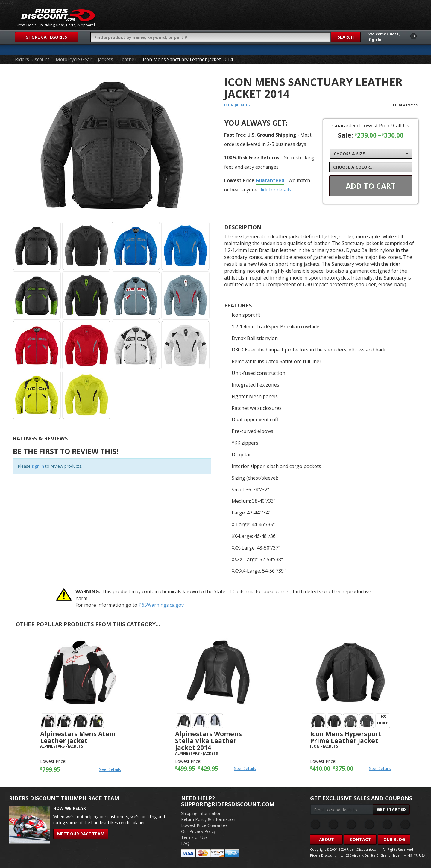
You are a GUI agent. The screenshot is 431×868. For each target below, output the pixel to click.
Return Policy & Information (208, 819)
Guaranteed (270, 180)
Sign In (375, 39)
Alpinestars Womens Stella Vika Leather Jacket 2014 (208, 741)
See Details (110, 769)
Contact (360, 839)
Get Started (391, 809)
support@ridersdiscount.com (228, 804)
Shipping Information (201, 813)
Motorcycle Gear (74, 59)
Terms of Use (194, 837)
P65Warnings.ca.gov (161, 605)
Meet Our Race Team (81, 834)
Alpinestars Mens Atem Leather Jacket (78, 737)
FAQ (185, 843)
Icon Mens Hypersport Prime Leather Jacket (346, 737)
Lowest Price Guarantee (204, 825)
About (327, 839)
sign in (38, 466)
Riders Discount (32, 59)
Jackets (106, 59)
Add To (371, 186)
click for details (275, 190)
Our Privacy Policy (198, 831)
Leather (128, 59)
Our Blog (394, 839)
